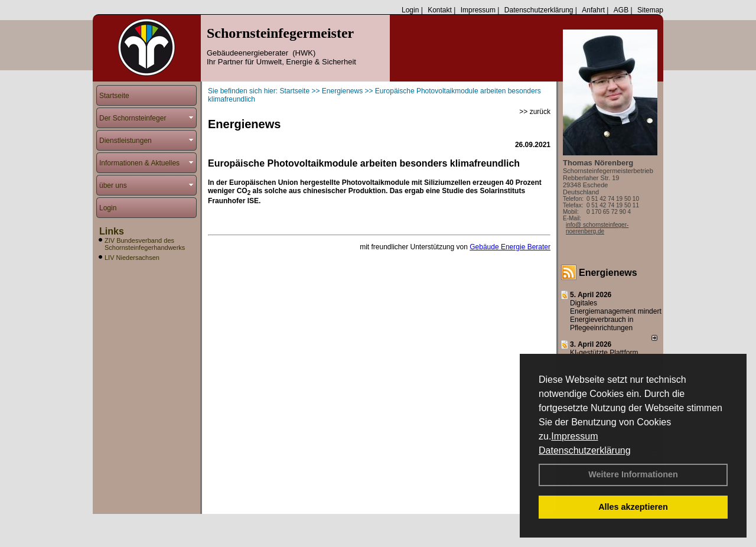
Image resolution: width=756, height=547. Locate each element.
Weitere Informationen (633, 474)
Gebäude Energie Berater (510, 247)
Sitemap (650, 10)
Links (112, 231)
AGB (621, 10)
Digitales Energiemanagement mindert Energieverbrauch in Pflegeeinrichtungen (616, 315)
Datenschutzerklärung (585, 450)
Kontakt (440, 10)
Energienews (608, 273)
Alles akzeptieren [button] (633, 507)
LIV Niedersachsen (132, 258)
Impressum (574, 436)
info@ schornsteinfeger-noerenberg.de (597, 228)
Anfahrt (593, 10)
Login (410, 10)
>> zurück (535, 112)
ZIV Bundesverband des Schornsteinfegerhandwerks (145, 244)
